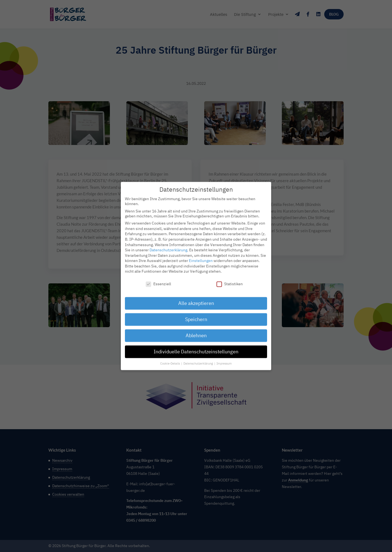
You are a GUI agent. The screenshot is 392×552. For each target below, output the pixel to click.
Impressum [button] (224, 359)
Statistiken (230, 280)
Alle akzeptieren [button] (196, 299)
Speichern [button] (196, 315)
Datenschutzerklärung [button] (199, 359)
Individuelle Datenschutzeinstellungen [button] (196, 347)
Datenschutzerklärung (168, 245)
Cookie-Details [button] (170, 359)
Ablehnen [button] (196, 331)
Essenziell (158, 280)
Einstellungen (201, 256)
